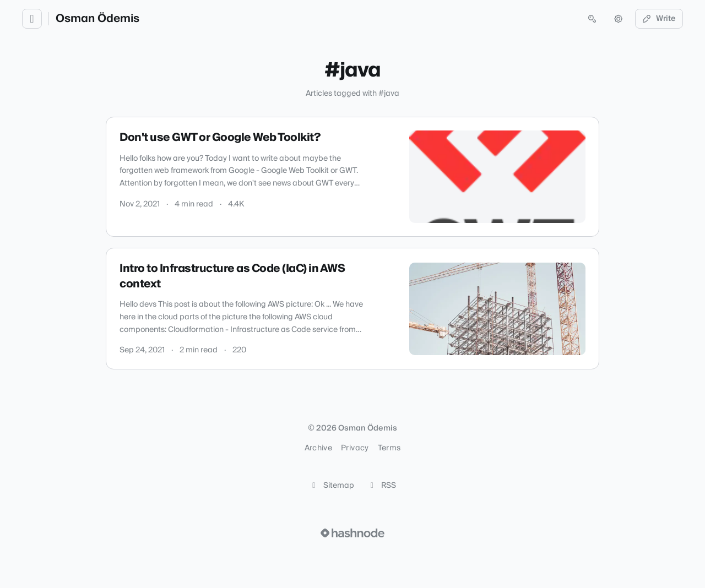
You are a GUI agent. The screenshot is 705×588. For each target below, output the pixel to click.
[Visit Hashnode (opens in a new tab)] (352, 533)
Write (659, 19)
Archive (318, 448)
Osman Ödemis (97, 19)
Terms (389, 448)
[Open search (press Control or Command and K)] (592, 19)
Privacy (355, 448)
